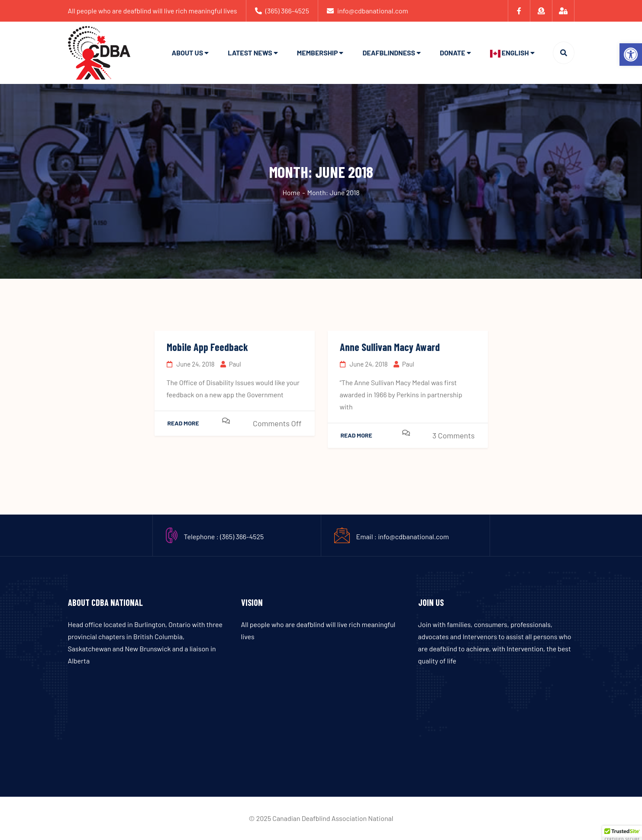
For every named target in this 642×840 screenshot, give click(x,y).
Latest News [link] (250, 53)
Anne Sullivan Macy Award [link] (390, 347)
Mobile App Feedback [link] (207, 347)
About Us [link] (187, 53)
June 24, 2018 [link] (191, 364)
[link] (631, 55)
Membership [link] (318, 53)
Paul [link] (231, 364)
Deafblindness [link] (389, 53)
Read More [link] (183, 423)
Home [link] (291, 192)
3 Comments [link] (454, 435)
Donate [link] (453, 53)
